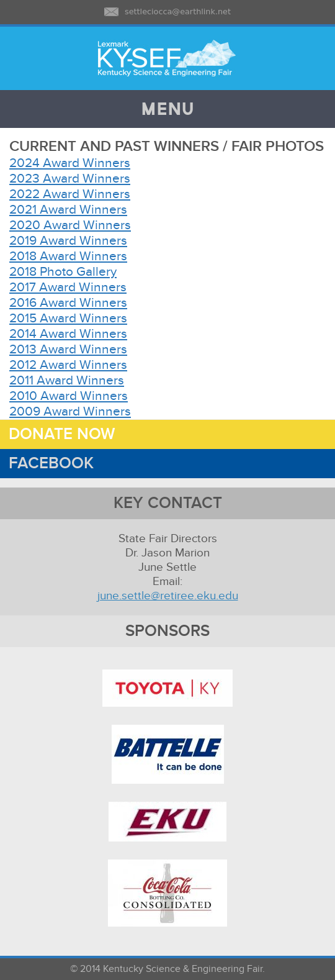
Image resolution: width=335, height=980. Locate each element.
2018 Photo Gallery (63, 272)
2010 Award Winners (69, 396)
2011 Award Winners (67, 380)
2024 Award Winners (70, 163)
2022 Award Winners (70, 194)
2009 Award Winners (70, 411)
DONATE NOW (57, 434)
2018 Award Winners (68, 256)
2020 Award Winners (70, 225)
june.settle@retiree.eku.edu (168, 596)
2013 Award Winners (68, 349)
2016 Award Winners (68, 303)
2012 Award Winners (68, 365)
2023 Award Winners (70, 179)
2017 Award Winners (68, 287)
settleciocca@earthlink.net (178, 11)
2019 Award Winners (68, 241)
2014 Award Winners (68, 334)
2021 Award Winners (68, 210)
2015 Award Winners (68, 318)
